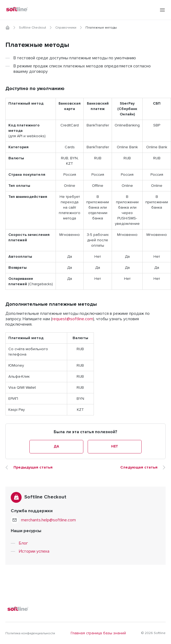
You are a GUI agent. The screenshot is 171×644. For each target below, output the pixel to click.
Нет (115, 447)
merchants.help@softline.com (48, 520)
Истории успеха (34, 551)
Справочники (66, 28)
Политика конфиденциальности (30, 633)
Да (56, 447)
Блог (23, 543)
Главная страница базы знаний (98, 633)
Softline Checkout (33, 28)
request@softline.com (73, 319)
